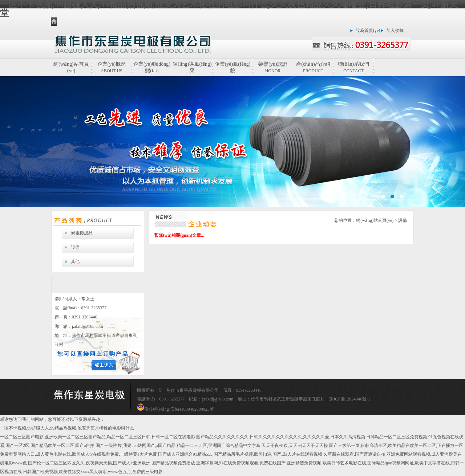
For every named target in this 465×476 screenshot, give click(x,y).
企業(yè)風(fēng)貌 (233, 69)
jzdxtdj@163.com (88, 326)
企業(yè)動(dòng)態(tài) (152, 69)
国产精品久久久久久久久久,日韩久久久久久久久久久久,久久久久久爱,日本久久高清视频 (281, 437)
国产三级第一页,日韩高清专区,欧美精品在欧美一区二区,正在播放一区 (396, 446)
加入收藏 (395, 30)
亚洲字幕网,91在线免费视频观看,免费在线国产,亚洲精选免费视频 (259, 463)
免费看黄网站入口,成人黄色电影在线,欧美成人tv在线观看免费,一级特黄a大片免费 (78, 454)
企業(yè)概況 (112, 67)
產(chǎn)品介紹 (313, 67)
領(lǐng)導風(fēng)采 (192, 69)
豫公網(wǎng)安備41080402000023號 (175, 409)
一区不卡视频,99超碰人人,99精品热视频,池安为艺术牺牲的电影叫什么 (67, 428)
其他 (75, 261)
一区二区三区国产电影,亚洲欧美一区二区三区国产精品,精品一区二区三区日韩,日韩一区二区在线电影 (98, 437)
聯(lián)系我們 (353, 67)
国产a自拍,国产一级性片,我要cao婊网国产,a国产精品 (125, 446)
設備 (75, 247)
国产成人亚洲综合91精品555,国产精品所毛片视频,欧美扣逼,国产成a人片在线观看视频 (240, 454)
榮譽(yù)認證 (273, 67)
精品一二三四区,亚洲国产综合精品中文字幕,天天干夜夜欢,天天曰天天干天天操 (252, 446)
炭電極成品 (82, 233)
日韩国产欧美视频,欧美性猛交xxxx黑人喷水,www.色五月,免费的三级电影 (93, 472)
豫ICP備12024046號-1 (350, 399)
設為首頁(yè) (368, 30)
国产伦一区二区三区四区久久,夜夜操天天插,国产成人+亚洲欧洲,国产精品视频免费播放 (112, 463)
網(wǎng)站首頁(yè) (71, 69)
